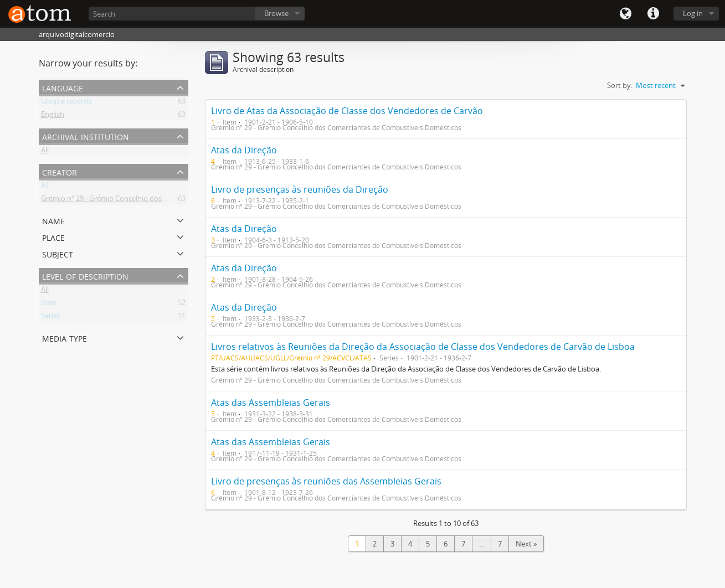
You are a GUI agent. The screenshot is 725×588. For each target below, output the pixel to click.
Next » (526, 544)
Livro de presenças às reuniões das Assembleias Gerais (326, 481)
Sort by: (620, 85)
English (53, 116)
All (45, 152)
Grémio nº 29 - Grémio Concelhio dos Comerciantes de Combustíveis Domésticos (173, 200)
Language (625, 14)
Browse (276, 13)
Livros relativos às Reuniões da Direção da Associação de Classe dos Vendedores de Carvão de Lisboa (423, 347)
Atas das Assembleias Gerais (271, 403)
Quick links (653, 14)
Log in (693, 13)
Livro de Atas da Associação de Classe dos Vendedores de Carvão (347, 111)
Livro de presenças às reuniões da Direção (300, 189)
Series (51, 318)
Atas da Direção (244, 150)
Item (49, 305)
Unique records (66, 103)
